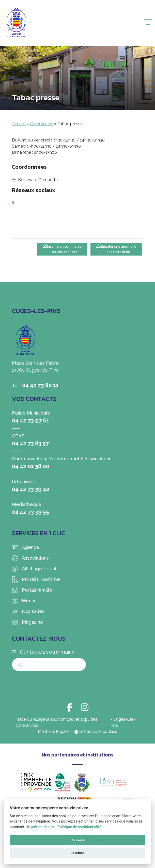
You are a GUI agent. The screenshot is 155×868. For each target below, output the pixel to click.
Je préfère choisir (40, 827)
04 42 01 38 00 (31, 466)
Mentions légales (54, 731)
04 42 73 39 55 (30, 512)
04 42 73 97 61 (31, 420)
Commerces (42, 124)
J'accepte (77, 840)
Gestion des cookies (98, 731)
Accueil (19, 124)
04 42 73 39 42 (31, 489)
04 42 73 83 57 (30, 443)
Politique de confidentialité (79, 827)
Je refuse (77, 853)
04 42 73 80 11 (40, 385)
